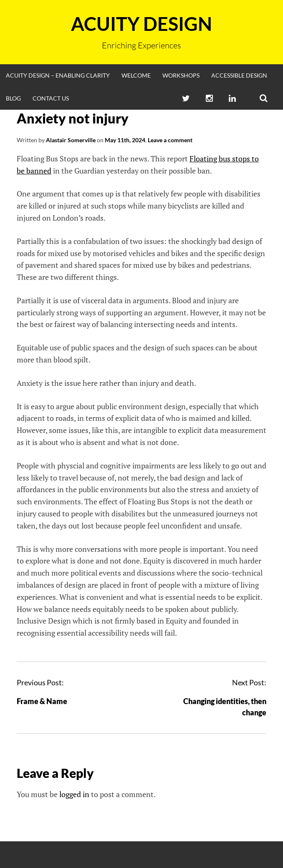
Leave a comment (170, 140)
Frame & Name (42, 701)
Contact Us (51, 98)
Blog (13, 98)
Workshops (181, 75)
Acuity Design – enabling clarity (58, 75)
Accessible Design (239, 75)
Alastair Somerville (71, 140)
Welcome (136, 75)
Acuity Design (141, 24)
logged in (74, 794)
